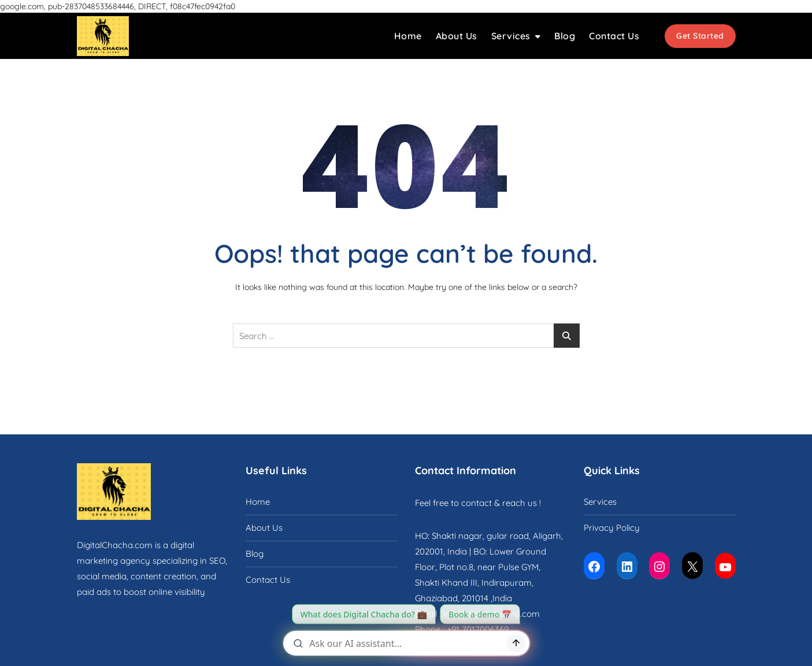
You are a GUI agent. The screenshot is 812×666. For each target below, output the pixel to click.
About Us (457, 36)
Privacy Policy (612, 528)
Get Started (700, 36)
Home (408, 36)
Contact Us (614, 36)
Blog (565, 36)
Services (511, 36)
